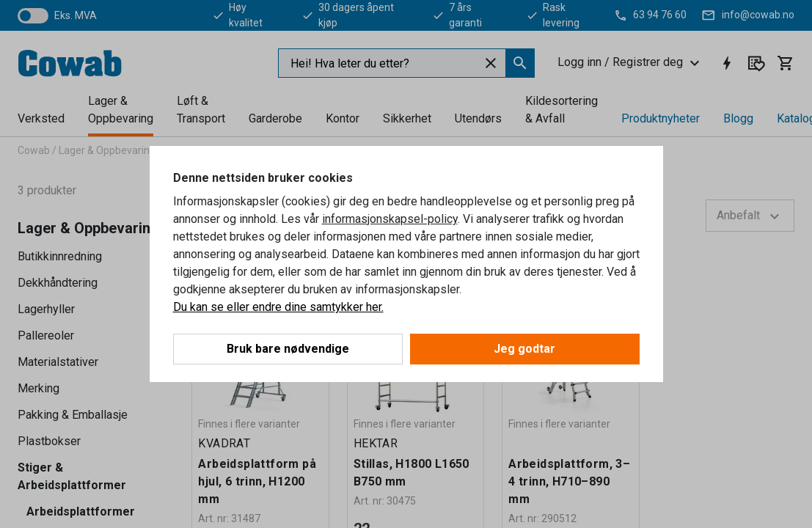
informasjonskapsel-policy (390, 219)
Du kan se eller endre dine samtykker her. (278, 307)
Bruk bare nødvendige (288, 349)
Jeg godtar (524, 349)
